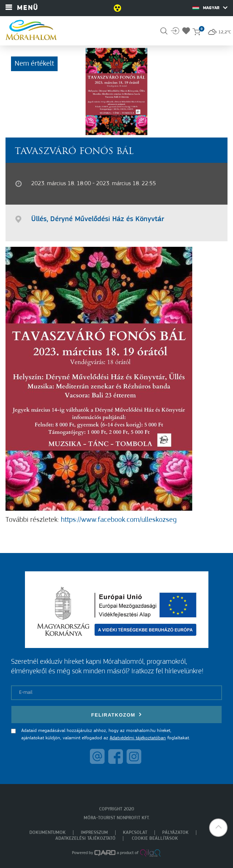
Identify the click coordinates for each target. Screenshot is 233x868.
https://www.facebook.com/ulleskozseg (119, 520)
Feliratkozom (117, 715)
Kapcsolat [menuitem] (135, 833)
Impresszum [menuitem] (94, 833)
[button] (218, 828)
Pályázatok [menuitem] (175, 833)
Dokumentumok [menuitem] (48, 833)
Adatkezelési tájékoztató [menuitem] (85, 838)
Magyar (210, 8)
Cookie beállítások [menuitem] (155, 838)
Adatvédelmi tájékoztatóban (138, 738)
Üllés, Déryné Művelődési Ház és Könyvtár (98, 219)
